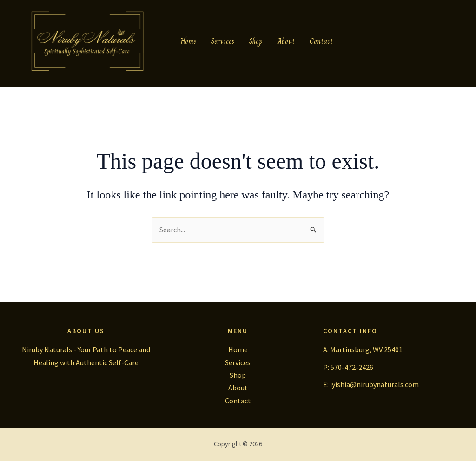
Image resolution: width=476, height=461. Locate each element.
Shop (256, 41)
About (286, 41)
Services (223, 41)
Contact (321, 41)
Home (188, 41)
